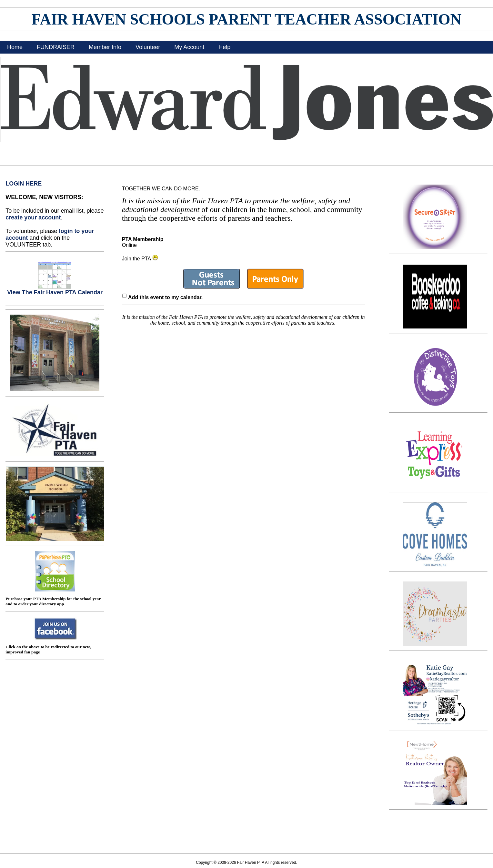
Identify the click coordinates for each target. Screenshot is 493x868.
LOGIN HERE (24, 184)
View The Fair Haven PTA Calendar (55, 290)
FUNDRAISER (56, 47)
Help (224, 47)
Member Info (105, 47)
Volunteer (148, 47)
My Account (189, 47)
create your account (33, 217)
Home (15, 47)
